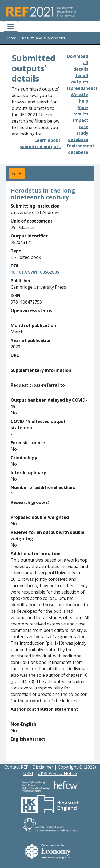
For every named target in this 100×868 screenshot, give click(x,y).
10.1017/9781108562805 (35, 272)
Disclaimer (43, 767)
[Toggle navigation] (11, 26)
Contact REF (16, 767)
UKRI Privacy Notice (57, 773)
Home (11, 38)
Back (17, 173)
